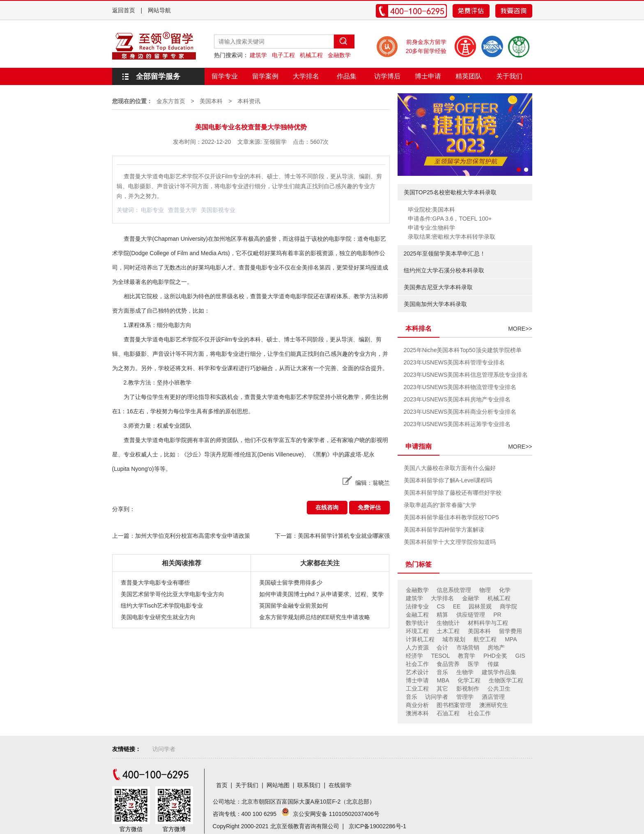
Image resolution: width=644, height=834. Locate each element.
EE (457, 606)
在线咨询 (327, 507)
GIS (520, 656)
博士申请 (428, 76)
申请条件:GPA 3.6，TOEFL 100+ (450, 219)
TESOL (440, 656)
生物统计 (448, 623)
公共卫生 (499, 689)
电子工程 (283, 55)
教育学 (467, 656)
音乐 (442, 672)
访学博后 (387, 76)
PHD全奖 (495, 656)
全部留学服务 (158, 76)
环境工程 (417, 631)
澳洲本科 (417, 713)
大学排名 (306, 76)
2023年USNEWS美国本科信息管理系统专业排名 (466, 375)
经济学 (414, 656)
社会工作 (417, 664)
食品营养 (448, 664)
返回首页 (124, 10)
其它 (442, 689)
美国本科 (211, 101)
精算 (442, 615)
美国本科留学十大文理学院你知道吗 (450, 542)
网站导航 (159, 10)
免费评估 (369, 507)
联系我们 (309, 785)
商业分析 (417, 705)
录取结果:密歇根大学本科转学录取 (452, 237)
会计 (442, 647)
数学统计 (417, 623)
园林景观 (480, 606)
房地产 (496, 647)
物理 (485, 590)
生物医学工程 (506, 680)
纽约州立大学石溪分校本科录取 (444, 270)
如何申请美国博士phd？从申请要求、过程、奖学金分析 (321, 595)
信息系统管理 (454, 590)
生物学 (465, 672)
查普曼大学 (182, 210)
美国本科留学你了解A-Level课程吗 (448, 480)
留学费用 (511, 631)
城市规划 (454, 639)
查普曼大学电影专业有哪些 (155, 583)
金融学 (471, 598)
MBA (443, 680)
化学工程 (469, 680)
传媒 (493, 664)
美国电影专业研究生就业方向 (158, 617)
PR (497, 615)
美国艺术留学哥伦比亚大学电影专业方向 (172, 594)
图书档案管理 (454, 705)
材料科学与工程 (488, 623)
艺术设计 (417, 672)
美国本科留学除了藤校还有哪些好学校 (453, 493)
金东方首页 (171, 101)
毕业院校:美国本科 (432, 210)
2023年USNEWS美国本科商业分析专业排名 (460, 412)
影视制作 (468, 689)
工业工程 (417, 689)
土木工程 (448, 631)
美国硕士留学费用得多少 (291, 583)
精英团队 (469, 76)
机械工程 (311, 55)
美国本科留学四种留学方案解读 (444, 530)
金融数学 (339, 55)
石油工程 (448, 713)
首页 (222, 785)
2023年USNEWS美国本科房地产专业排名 (457, 399)
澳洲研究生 (494, 705)
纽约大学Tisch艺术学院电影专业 (162, 606)
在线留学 (340, 785)
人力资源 (417, 647)
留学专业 (225, 76)
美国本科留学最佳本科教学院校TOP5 (451, 517)
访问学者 (437, 697)
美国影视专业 (218, 210)
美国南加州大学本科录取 (435, 304)
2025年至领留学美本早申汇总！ (445, 253)
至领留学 (275, 142)
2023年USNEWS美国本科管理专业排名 (454, 362)
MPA (511, 639)
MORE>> (520, 329)
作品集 (347, 76)
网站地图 (278, 785)
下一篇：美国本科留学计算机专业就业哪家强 (332, 536)
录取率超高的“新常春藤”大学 (440, 505)
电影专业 (152, 210)
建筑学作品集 (499, 672)
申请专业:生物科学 (432, 228)
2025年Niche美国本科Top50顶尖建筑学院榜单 (463, 350)
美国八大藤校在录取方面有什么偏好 (450, 468)
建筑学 (258, 55)
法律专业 (417, 606)
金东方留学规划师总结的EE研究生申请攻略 (315, 617)
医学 (474, 664)
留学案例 (265, 76)
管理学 (465, 697)
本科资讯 (249, 101)
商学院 (508, 606)
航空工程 (485, 639)
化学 (505, 590)
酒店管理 (493, 697)
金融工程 (417, 615)
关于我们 (509, 76)
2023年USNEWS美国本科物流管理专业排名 (460, 387)
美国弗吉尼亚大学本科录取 (438, 287)
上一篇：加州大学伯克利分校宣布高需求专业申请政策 (181, 536)
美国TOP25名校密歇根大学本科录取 (450, 192)
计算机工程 (420, 639)
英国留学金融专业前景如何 (294, 606)
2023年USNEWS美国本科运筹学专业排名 (457, 424)
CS (440, 606)
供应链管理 (471, 615)
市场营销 (468, 647)
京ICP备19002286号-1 (377, 826)
